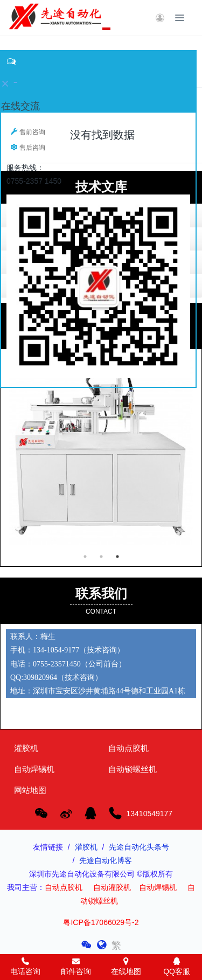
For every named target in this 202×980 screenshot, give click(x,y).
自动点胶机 (64, 887)
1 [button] (85, 557)
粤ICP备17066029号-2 (101, 922)
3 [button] (117, 557)
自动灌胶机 (112, 887)
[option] (101, 36)
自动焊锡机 (158, 887)
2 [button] (101, 557)
